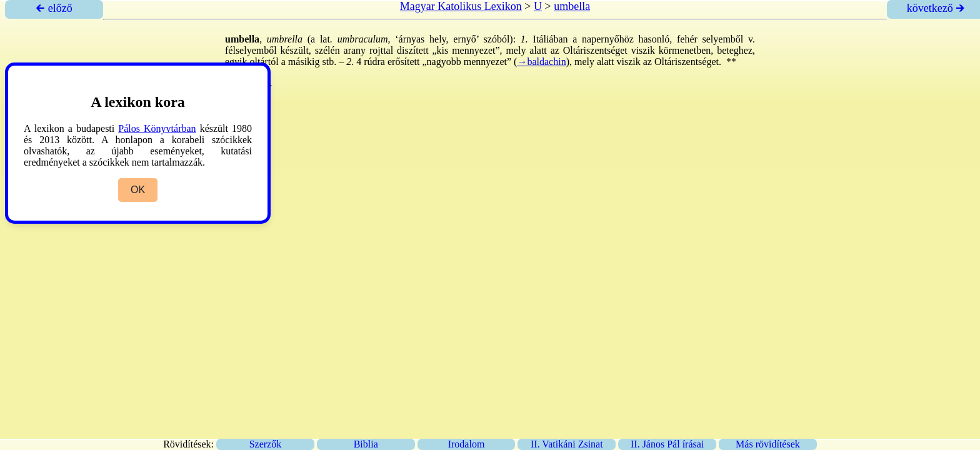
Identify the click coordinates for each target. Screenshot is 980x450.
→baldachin (541, 62)
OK (138, 190)
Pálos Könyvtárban (157, 128)
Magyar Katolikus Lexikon (461, 6)
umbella (572, 6)
